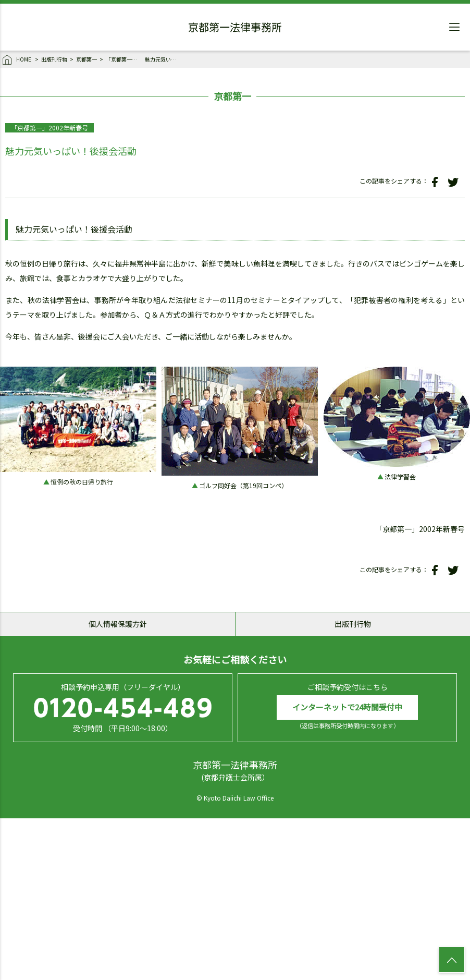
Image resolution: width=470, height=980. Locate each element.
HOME (17, 60)
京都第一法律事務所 (235, 29)
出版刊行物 (54, 59)
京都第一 (86, 59)
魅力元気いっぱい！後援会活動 (163, 59)
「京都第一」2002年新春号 (124, 59)
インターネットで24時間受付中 (347, 707)
